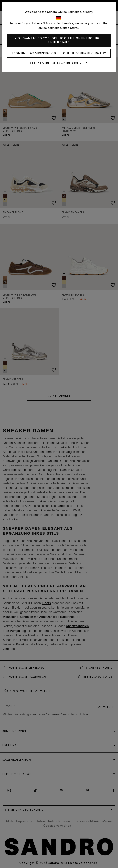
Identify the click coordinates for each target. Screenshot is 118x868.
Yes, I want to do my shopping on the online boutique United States (59, 40)
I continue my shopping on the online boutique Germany (59, 53)
